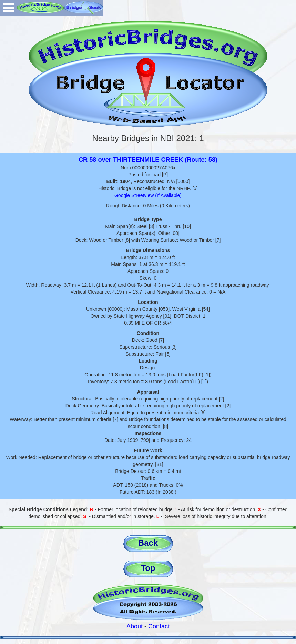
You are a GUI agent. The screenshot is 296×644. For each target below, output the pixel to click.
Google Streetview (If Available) (148, 195)
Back (148, 543)
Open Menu (8, 8)
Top (148, 568)
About (135, 626)
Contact (159, 626)
